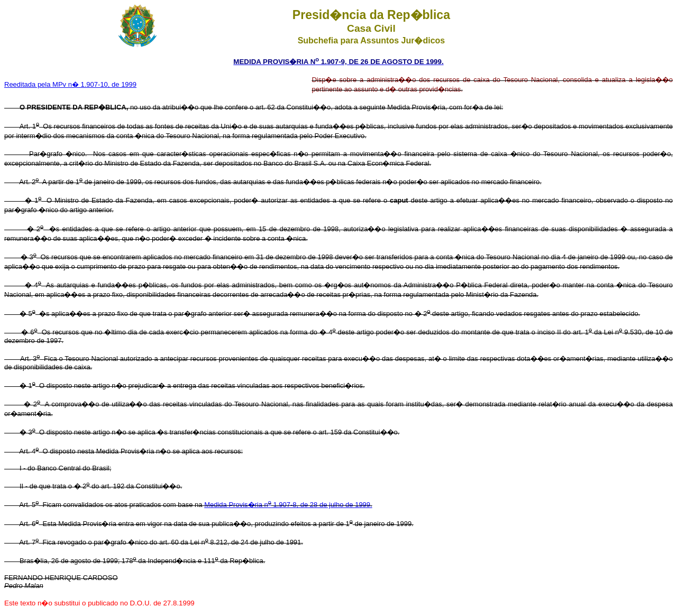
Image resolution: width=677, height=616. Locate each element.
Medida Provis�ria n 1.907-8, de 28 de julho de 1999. (288, 505)
